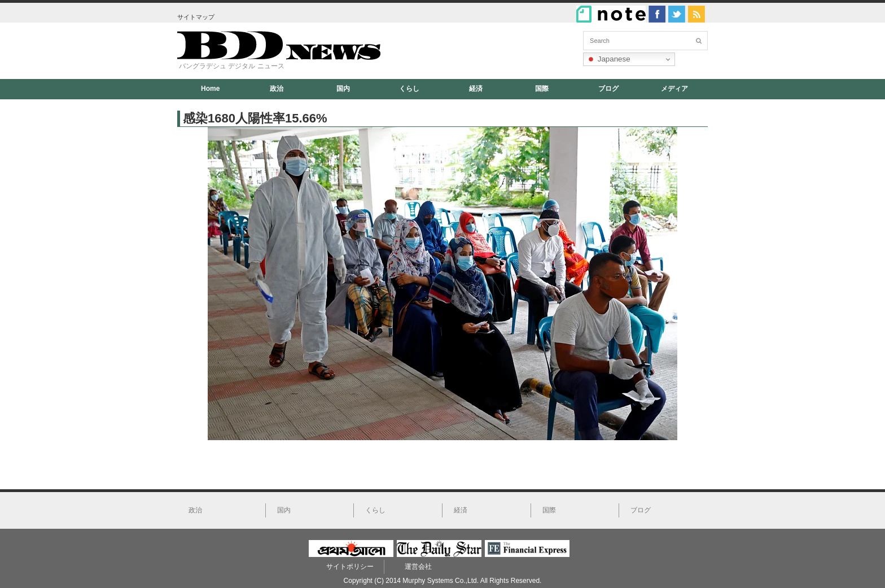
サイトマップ (196, 17)
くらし (409, 89)
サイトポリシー (350, 567)
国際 (542, 89)
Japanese (608, 59)
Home (210, 89)
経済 (476, 89)
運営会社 (418, 567)
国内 (343, 89)
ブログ (608, 89)
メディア (674, 89)
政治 (277, 89)
